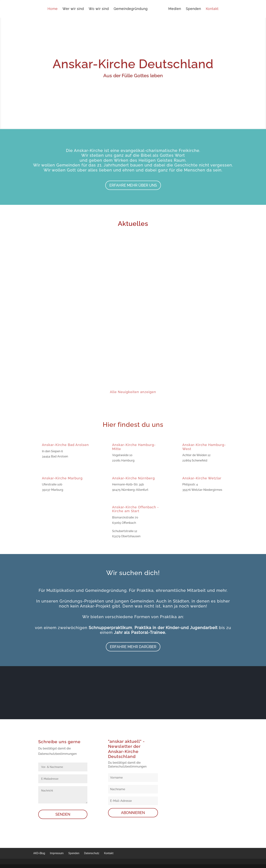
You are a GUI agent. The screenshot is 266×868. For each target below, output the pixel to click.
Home (53, 9)
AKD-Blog (39, 853)
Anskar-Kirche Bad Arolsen (65, 445)
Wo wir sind (99, 9)
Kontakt (212, 9)
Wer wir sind (73, 9)
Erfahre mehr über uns (133, 185)
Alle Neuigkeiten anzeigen (133, 392)
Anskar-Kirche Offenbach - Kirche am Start (135, 509)
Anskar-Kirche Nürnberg (133, 478)
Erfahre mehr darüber (133, 647)
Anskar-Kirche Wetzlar (202, 478)
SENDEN (63, 814)
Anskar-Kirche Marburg (62, 478)
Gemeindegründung (131, 9)
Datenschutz (92, 853)
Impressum (57, 853)
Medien (175, 9)
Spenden (193, 9)
